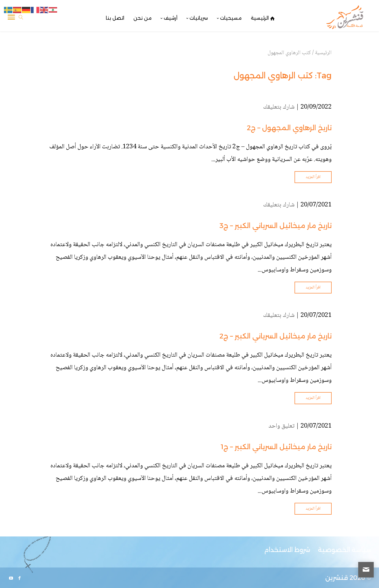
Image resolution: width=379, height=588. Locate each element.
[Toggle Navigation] (11, 18)
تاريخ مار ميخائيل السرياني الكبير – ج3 (276, 226)
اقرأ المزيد (313, 177)
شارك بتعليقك (279, 107)
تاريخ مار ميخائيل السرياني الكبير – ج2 (276, 336)
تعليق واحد (281, 426)
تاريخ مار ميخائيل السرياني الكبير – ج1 (276, 447)
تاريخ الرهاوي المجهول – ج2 (289, 128)
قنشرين (337, 578)
